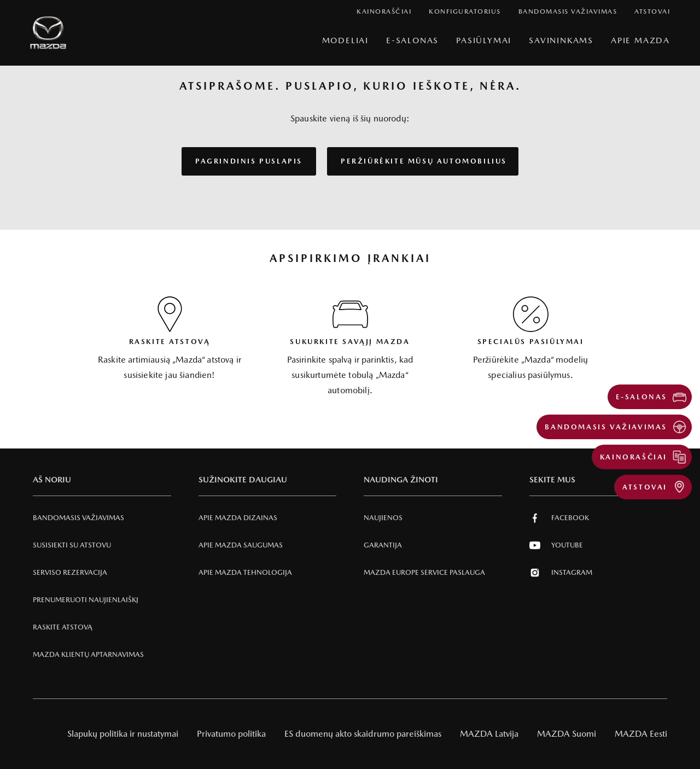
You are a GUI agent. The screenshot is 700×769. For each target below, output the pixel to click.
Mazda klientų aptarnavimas (88, 654)
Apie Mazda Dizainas (238, 518)
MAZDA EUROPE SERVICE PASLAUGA (424, 572)
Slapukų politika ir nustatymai (123, 734)
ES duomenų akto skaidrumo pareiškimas (363, 734)
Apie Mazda (640, 40)
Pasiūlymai (484, 40)
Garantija (383, 545)
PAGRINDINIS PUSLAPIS (249, 161)
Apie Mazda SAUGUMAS (241, 545)
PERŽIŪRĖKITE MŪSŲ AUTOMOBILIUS (424, 161)
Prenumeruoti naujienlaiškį (86, 600)
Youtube (556, 545)
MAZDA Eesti (641, 734)
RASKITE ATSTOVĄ (63, 627)
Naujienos (383, 518)
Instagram (561, 573)
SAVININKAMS (561, 40)
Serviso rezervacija (70, 572)
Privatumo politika (231, 734)
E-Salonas (412, 40)
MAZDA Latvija (489, 734)
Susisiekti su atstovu (72, 545)
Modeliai (345, 40)
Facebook (559, 518)
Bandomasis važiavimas (78, 518)
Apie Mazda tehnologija (245, 572)
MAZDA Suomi (567, 734)
